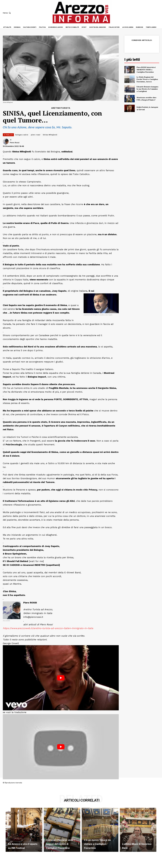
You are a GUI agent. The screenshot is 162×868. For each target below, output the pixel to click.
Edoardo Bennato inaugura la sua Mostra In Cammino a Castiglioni (147, 89)
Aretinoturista (61, 108)
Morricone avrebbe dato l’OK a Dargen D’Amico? (146, 99)
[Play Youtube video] (61, 678)
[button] (7, 13)
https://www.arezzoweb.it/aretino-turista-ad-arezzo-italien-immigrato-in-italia (48, 628)
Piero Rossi (15, 142)
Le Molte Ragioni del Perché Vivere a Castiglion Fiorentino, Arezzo (147, 79)
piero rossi (36, 135)
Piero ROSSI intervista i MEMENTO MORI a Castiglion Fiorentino (146, 70)
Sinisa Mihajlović (50, 135)
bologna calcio (22, 135)
